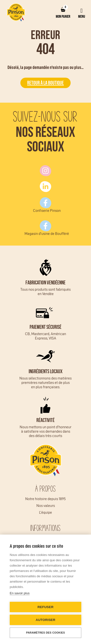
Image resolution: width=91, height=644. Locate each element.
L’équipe (45, 512)
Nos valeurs (46, 506)
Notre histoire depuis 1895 (45, 499)
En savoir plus (20, 593)
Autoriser (45, 620)
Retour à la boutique (45, 83)
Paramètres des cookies (45, 633)
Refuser (46, 607)
